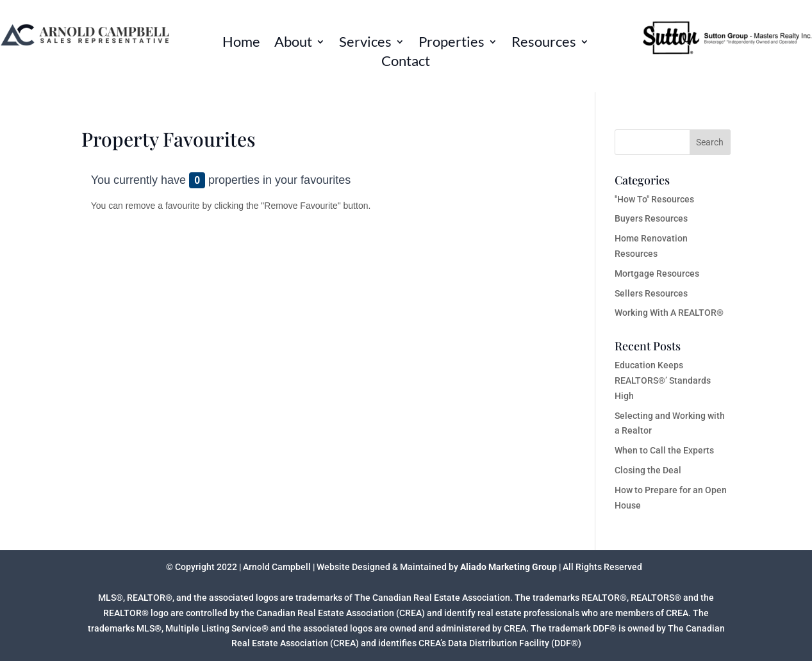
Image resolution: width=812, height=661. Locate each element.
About (293, 44)
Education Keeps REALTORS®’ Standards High (663, 380)
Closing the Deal (648, 470)
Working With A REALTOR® (669, 313)
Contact (406, 63)
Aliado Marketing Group (509, 567)
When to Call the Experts (664, 450)
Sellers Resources (651, 293)
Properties (452, 44)
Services (365, 44)
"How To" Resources (654, 199)
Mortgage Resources (657, 273)
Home (241, 44)
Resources (544, 44)
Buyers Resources (651, 218)
